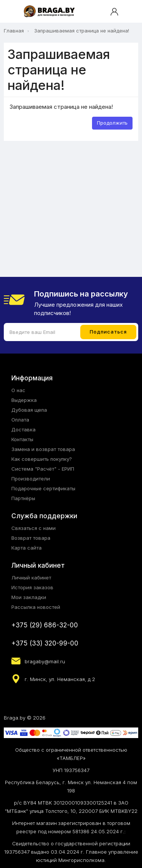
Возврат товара (31, 538)
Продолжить (112, 123)
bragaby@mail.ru (45, 661)
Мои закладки (29, 597)
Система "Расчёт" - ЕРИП (43, 469)
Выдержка (24, 400)
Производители (31, 479)
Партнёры (23, 498)
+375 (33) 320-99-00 (45, 643)
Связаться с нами (34, 528)
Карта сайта (27, 548)
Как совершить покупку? (42, 459)
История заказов (32, 587)
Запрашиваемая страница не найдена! (82, 31)
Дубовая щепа (29, 410)
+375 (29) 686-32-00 (45, 625)
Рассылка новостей (36, 607)
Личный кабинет (31, 578)
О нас (18, 390)
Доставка (23, 429)
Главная (14, 31)
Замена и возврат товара (43, 449)
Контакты (22, 439)
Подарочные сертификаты (43, 488)
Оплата (20, 420)
